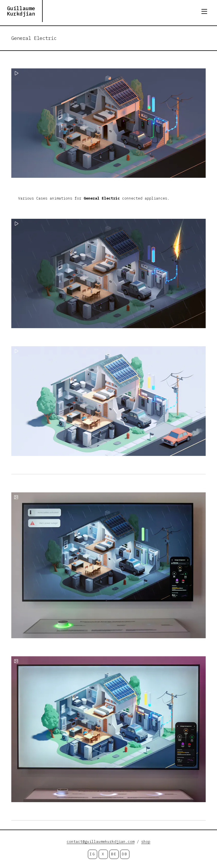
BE (114, 854)
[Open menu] (204, 11)
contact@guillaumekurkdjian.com (101, 842)
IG (92, 854)
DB (124, 854)
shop (146, 842)
